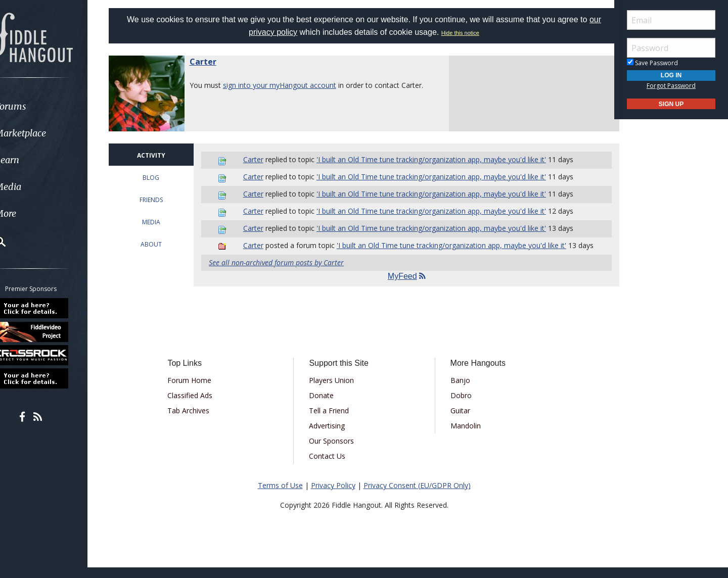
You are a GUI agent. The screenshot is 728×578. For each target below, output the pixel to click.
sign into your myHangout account (292, 85)
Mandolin (462, 436)
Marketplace (47, 133)
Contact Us (331, 467)
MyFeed (405, 287)
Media (34, 187)
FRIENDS (162, 200)
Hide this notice (460, 33)
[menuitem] (57, 106)
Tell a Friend (332, 421)
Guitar (456, 421)
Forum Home (200, 391)
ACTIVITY (162, 155)
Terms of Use (280, 496)
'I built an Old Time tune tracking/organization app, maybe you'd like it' (438, 159)
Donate (325, 406)
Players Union (335, 391)
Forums (37, 106)
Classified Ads (200, 406)
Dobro (457, 406)
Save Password (652, 63)
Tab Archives (199, 421)
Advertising (330, 436)
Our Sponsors (335, 451)
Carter (216, 62)
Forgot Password (671, 86)
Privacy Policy (333, 496)
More (32, 213)
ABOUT (162, 244)
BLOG (162, 178)
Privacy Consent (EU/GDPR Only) (417, 496)
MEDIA (162, 222)
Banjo (456, 391)
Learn (33, 160)
